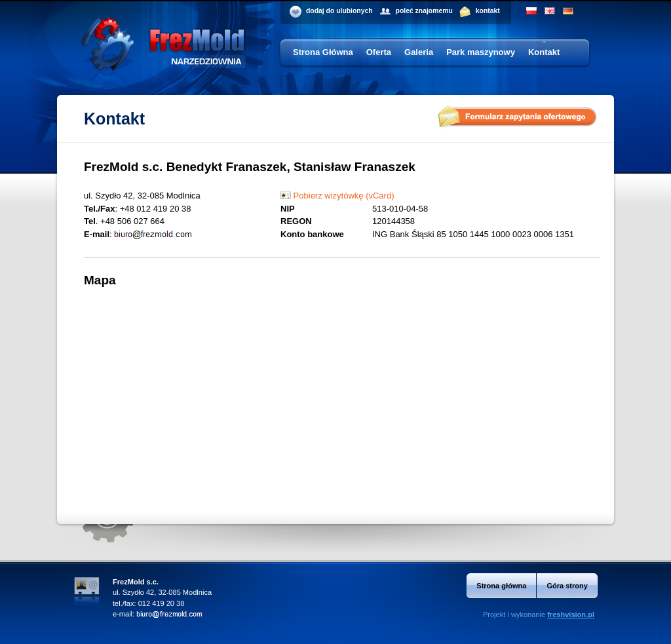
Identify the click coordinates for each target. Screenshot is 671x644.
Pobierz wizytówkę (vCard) (337, 196)
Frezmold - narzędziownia (163, 58)
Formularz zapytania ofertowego (517, 117)
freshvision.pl (571, 615)
